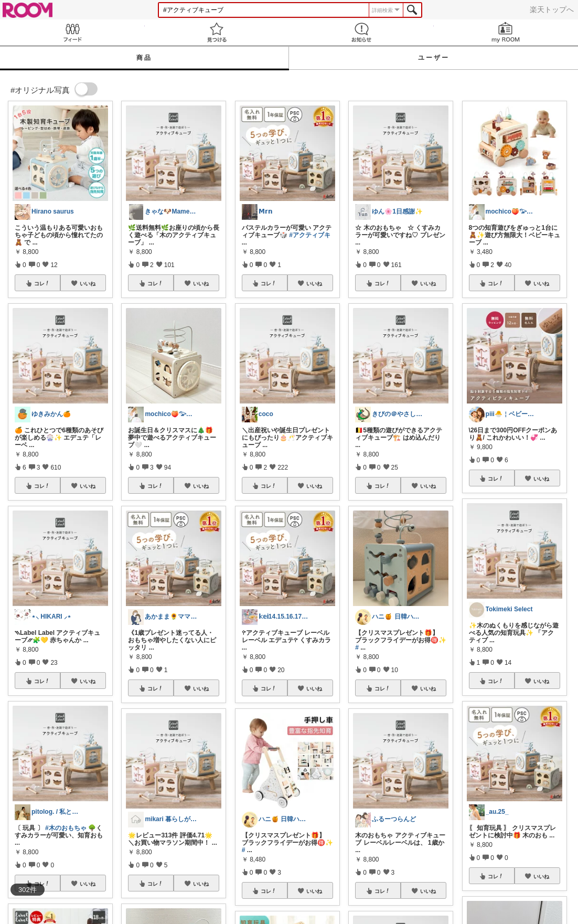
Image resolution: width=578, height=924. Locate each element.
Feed (72, 32)
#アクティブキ (310, 235)
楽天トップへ (552, 9)
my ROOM (506, 32)
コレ (42, 283)
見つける (217, 32)
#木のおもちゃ (66, 828)
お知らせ (361, 32)
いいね (88, 283)
